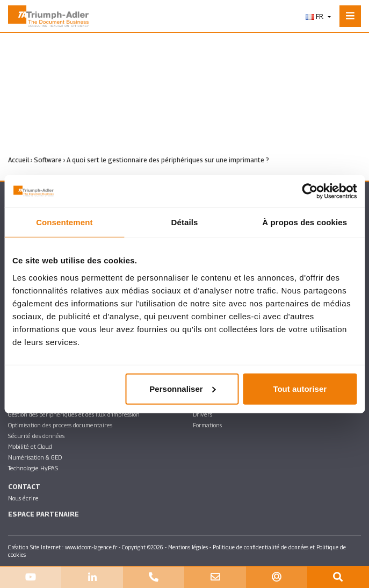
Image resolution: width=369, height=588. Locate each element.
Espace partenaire (44, 514)
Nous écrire (23, 498)
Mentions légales (188, 547)
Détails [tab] (185, 222)
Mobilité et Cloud (30, 446)
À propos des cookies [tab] (305, 222)
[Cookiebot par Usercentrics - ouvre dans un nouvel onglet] (310, 191)
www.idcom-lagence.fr (91, 547)
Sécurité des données (36, 436)
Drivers (202, 414)
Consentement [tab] (64, 222)
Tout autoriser (300, 388)
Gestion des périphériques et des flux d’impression (74, 414)
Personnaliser (182, 388)
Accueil (19, 160)
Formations (207, 425)
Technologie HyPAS (33, 468)
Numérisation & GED (35, 457)
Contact (24, 487)
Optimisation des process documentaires (60, 425)
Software (48, 160)
